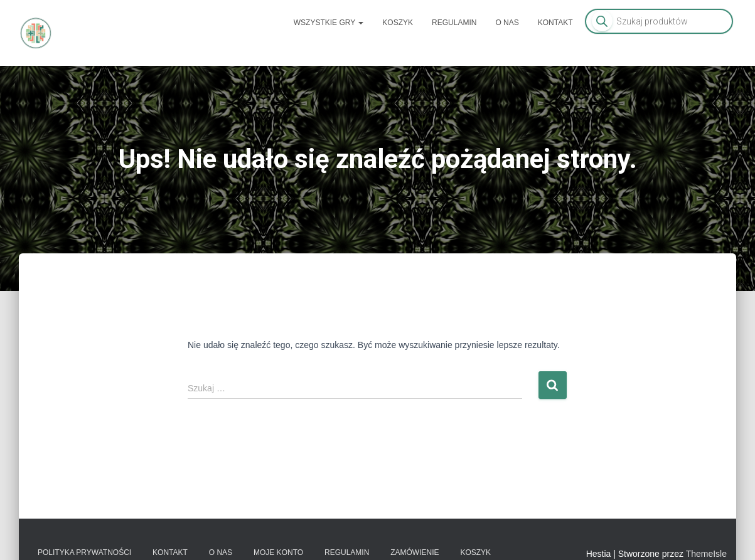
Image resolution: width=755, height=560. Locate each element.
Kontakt (555, 23)
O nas (507, 23)
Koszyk (398, 23)
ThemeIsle (706, 554)
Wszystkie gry (329, 23)
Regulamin (454, 23)
